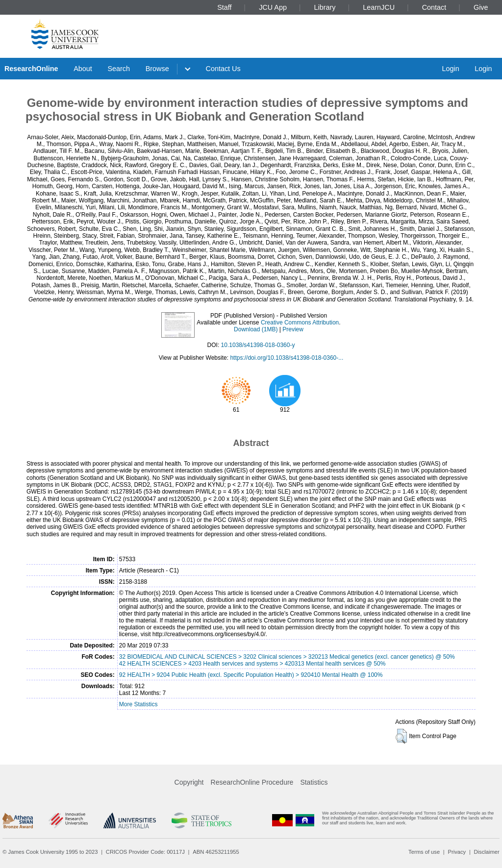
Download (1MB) (256, 329)
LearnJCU (379, 7)
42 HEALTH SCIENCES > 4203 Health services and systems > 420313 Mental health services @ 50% (252, 664)
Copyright (189, 782)
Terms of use (424, 852)
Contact (434, 7)
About (83, 69)
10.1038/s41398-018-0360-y (258, 345)
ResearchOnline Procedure (252, 782)
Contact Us (223, 69)
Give (481, 7)
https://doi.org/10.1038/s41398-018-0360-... (287, 358)
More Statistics (138, 704)
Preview (293, 329)
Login (450, 69)
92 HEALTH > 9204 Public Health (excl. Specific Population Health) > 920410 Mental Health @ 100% (251, 675)
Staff (224, 7)
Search (119, 69)
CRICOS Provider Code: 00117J (145, 852)
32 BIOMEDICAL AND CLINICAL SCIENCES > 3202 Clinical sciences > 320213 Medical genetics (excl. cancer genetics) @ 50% (287, 657)
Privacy (457, 852)
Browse (157, 69)
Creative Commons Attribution (300, 322)
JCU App (273, 7)
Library (325, 7)
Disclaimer (487, 852)
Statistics (314, 782)
